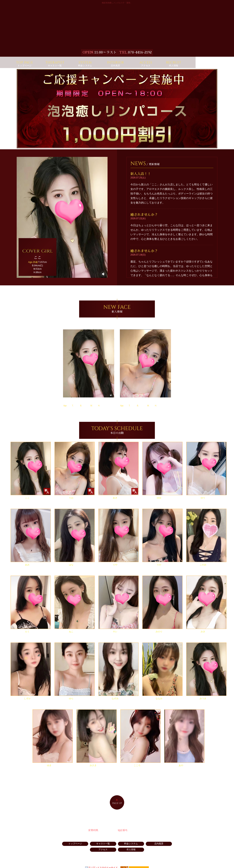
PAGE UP (117, 806)
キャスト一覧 (92, 847)
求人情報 (117, 853)
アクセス (166, 847)
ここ (67, 404)
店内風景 (142, 847)
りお (124, 404)
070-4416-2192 (140, 52)
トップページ (68, 847)
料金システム (117, 847)
